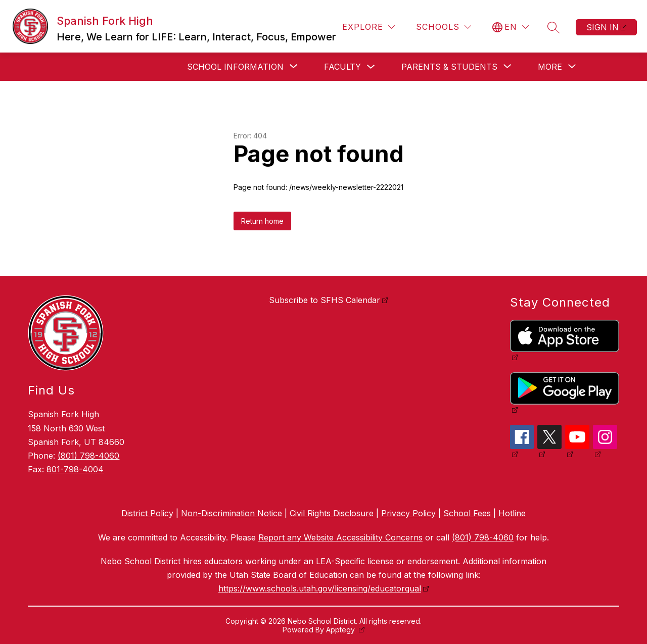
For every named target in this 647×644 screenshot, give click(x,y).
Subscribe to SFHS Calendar (325, 300)
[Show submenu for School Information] (235, 67)
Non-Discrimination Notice (232, 513)
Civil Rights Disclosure (332, 513)
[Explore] (368, 27)
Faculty (342, 67)
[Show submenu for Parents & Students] (449, 67)
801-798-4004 (75, 469)
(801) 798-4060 (88, 456)
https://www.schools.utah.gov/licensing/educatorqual (320, 588)
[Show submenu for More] (550, 67)
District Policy (147, 513)
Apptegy (341, 630)
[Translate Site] (511, 27)
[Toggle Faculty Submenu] (371, 67)
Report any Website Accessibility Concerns (340, 537)
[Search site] (553, 27)
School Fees (467, 513)
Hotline (512, 513)
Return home (262, 221)
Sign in (603, 27)
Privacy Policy (408, 513)
